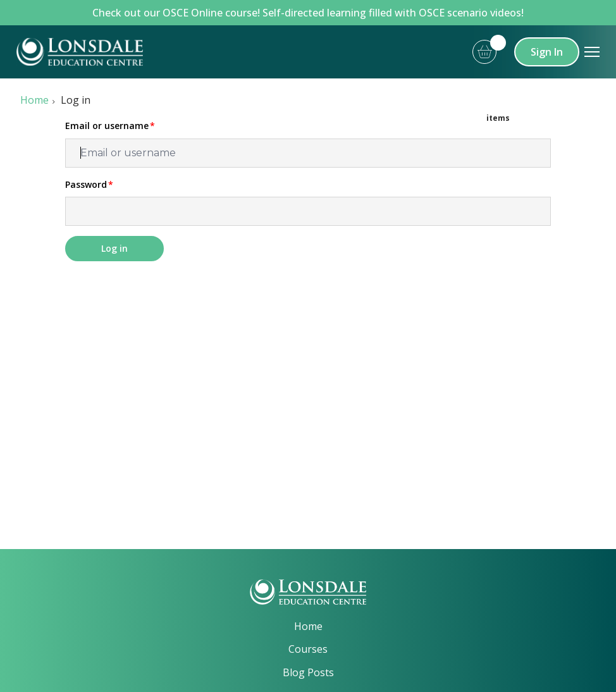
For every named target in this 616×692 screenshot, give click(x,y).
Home (34, 100)
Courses (308, 649)
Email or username (107, 126)
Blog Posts (308, 672)
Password (86, 185)
